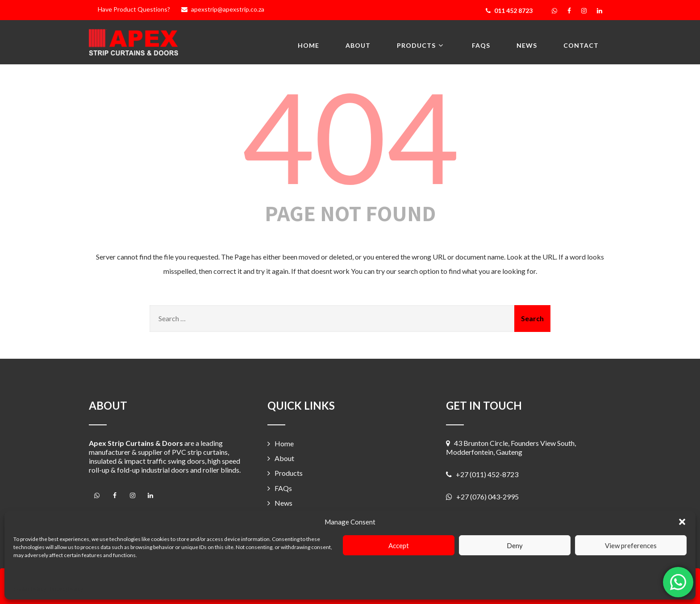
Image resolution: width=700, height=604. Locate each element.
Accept (399, 545)
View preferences (631, 545)
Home (308, 45)
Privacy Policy (66, 589)
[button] (682, 522)
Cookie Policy (29, 589)
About (358, 45)
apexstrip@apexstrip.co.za (222, 9)
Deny (515, 545)
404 (350, 136)
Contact (581, 45)
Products (421, 45)
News (527, 45)
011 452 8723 (509, 10)
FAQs (481, 45)
